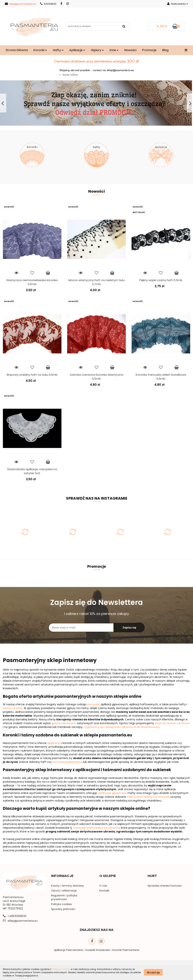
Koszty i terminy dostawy (67, 886)
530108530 (48, 4)
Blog (165, 50)
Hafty (58, 50)
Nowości (130, 50)
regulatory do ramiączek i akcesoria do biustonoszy (121, 727)
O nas (103, 886)
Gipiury (97, 50)
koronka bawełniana (67, 762)
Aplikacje (77, 50)
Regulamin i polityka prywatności (64, 897)
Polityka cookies (61, 904)
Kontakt (104, 891)
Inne (114, 50)
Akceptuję (153, 972)
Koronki (40, 50)
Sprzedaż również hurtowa (165, 886)
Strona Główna (17, 50)
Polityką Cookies (61, 969)
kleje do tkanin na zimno (172, 723)
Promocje (149, 50)
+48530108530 (17, 916)
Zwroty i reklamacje (64, 891)
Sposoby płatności (63, 909)
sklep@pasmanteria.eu (20, 4)
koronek (93, 704)
